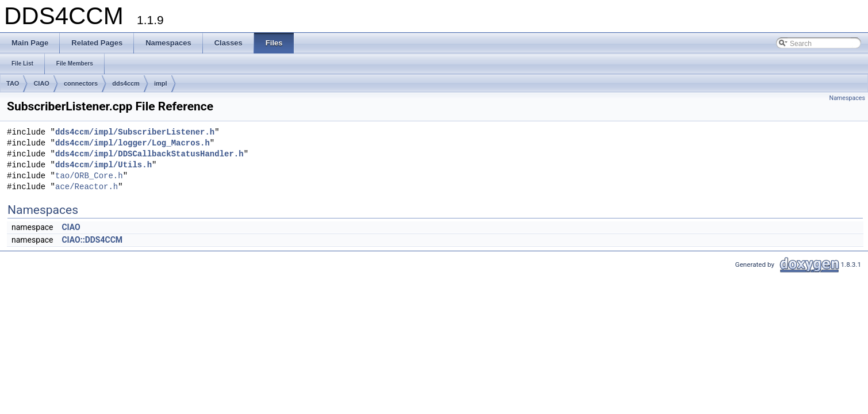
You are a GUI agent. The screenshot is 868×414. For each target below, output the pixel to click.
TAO (13, 83)
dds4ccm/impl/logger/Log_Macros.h (132, 143)
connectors (81, 83)
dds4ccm (126, 83)
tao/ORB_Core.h (89, 176)
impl (161, 83)
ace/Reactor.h (87, 187)
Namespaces (847, 98)
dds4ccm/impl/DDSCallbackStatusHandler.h (149, 154)
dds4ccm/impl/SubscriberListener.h (135, 133)
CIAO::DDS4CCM (92, 240)
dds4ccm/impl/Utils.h (103, 165)
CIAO (41, 83)
